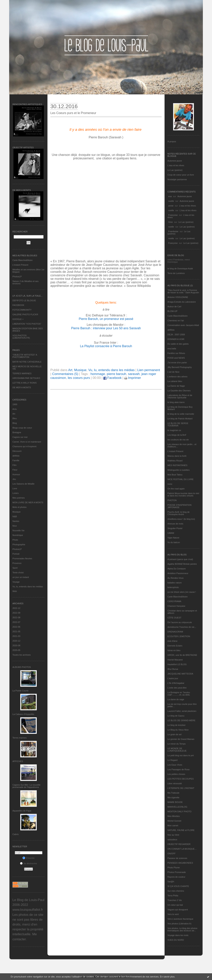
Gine (170, 222)
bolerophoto (173, 587)
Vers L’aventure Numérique (180, 919)
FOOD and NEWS (176, 358)
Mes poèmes (19, 498)
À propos (172, 141)
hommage (98, 374)
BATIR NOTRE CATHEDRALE (27, 362)
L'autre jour (173, 678)
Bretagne (17, 432)
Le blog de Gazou (176, 716)
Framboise (173, 231)
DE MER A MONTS (22, 387)
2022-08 (16, 617)
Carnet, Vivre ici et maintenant (27, 442)
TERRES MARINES (22, 373)
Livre (15, 488)
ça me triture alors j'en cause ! (182, 592)
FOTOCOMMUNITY (22, 310)
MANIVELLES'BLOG (177, 807)
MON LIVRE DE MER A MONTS (28, 502)
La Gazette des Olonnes (179, 391)
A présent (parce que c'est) (180, 559)
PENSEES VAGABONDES (180, 863)
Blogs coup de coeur (22, 428)
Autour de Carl (174, 306)
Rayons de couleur (176, 877)
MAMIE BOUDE (175, 802)
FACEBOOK (18, 305)
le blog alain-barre (176, 402)
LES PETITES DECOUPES (180, 779)
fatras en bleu (174, 650)
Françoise (173, 215)
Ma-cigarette (173, 797)
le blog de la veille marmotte (181, 414)
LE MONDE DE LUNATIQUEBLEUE (177, 750)
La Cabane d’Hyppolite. (24, 714)
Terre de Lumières (176, 273)
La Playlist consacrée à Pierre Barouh (106, 346)
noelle (171, 201)
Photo (15, 540)
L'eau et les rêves (176, 165)
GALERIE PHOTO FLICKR (25, 314)
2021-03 (16, 636)
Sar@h (171, 882)
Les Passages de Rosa (178, 769)
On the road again (176, 489)
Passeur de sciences (177, 858)
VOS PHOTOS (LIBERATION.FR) (21, 337)
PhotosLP (17, 277)
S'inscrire (29, 858)
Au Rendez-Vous (176, 578)
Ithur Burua (173, 669)
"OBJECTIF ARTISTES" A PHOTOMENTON (25, 356)
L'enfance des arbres (177, 377)
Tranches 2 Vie (175, 900)
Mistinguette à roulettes (179, 470)
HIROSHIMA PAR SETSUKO (26, 378)
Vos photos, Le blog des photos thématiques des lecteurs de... (182, 929)
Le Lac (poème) (175, 170)
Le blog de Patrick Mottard (180, 419)
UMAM (171, 533)
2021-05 (16, 631)
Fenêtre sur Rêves (176, 353)
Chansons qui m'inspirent (24, 446)
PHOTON (172, 500)
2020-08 (16, 645)
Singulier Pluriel (175, 528)
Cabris (16, 834)
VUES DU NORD (176, 940)
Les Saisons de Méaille (23, 484)
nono (170, 484)
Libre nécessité (175, 783)
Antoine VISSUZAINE (178, 297)
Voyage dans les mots (178, 935)
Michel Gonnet (174, 821)
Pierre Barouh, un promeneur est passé (106, 319)
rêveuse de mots (175, 524)
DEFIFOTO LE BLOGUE (24, 300)
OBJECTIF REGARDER (179, 844)
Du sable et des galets (178, 344)
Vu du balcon (174, 542)
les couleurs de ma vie (178, 440)
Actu (15, 409)
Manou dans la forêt (177, 456)
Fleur (15, 470)
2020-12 (16, 641)
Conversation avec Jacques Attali (183, 325)
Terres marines (20, 738)
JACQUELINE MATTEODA (180, 674)
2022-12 (16, 608)
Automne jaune (175, 161)
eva (170, 196)
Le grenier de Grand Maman (181, 739)
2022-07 (16, 622)
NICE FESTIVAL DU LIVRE (180, 479)
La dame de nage (176, 699)
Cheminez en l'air (176, 321)
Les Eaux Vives (175, 765)
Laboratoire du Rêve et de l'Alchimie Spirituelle (180, 396)
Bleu (15, 418)
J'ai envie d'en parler (177, 363)
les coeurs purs (79, 378)
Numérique (18, 535)
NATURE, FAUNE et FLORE (181, 830)
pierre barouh (117, 374)
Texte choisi (18, 573)
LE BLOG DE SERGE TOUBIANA (178, 424)
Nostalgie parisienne (177, 179)
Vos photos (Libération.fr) (179, 924)
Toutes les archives (22, 655)
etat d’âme (172, 641)
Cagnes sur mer (20, 437)
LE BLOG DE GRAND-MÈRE (181, 720)
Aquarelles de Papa (22, 811)
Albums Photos (22, 667)
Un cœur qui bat (175, 905)
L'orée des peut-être (177, 688)
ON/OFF (172, 854)
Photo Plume (174, 868)
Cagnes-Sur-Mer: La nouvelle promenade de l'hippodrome (26, 786)
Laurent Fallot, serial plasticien (182, 711)
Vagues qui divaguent (178, 910)
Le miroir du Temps (177, 744)
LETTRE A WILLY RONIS (25, 383)
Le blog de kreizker (177, 725)
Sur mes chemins (176, 891)
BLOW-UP (172, 311)
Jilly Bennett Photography (180, 367)
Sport (15, 568)
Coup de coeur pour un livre (181, 175)
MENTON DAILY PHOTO (179, 811)
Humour (16, 474)
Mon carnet (173, 825)
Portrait (16, 554)
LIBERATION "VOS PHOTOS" (27, 324)
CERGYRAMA (174, 601)
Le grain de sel (174, 734)
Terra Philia (173, 896)
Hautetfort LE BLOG (177, 664)
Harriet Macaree (175, 660)
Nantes (16, 521)
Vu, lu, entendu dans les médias (28, 587)
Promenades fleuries (22, 558)
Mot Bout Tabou (175, 475)
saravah (134, 374)
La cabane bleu (175, 381)
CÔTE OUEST (174, 618)
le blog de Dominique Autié (180, 269)
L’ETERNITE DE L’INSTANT (181, 788)
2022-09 (16, 613)
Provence (17, 563)
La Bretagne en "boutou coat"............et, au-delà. (179, 694)
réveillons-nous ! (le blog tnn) (181, 519)
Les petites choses (176, 774)
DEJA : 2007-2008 (176, 335)
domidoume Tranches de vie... (182, 627)
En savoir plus (167, 977)
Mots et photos (19, 507)
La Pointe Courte (21, 691)
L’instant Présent (20, 265)
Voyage (16, 582)
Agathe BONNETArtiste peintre (182, 564)
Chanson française (176, 606)
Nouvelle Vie (18, 530)
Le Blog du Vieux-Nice (178, 730)
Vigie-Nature (173, 538)
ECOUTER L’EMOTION (179, 636)
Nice (15, 526)
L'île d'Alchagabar (176, 683)
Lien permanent (149, 370)
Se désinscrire (28, 863)
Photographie (19, 544)
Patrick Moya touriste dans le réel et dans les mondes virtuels (183, 494)
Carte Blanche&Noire (22, 260)
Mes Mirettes (174, 816)
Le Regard (172, 760)
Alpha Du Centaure (177, 569)
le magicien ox (174, 430)
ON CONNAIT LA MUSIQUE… (182, 849)
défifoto (16, 456)
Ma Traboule (173, 793)
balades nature (175, 583)
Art (14, 414)
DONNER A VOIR (176, 339)
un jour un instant (21, 577)
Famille (16, 460)
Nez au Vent (173, 835)
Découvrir (17, 451)
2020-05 (16, 650)
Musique (17, 512)
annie (171, 206)
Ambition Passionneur (178, 573)
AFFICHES (18, 761)
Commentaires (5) (65, 374)
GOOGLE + (18, 319)
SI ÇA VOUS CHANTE (178, 886)
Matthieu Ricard (175, 461)
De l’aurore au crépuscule (180, 622)
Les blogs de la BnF (177, 435)
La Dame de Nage (176, 386)
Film (14, 465)
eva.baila (172, 349)
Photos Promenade (177, 872)
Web (15, 591)
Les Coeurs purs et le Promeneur (73, 113)
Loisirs (16, 493)
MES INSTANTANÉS (177, 465)
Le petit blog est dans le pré (181, 755)
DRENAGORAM (175, 632)
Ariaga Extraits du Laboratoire (182, 302)
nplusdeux (172, 839)
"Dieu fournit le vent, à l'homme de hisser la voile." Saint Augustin (183, 291)
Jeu (14, 479)
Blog (15, 423)
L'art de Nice (173, 372)
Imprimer (133, 378)
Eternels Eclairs (175, 646)
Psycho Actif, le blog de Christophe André (179, 513)
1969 (15, 404)
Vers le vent (173, 914)
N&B (15, 516)
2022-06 (16, 627)
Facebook (113, 378)
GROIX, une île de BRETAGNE (182, 655)
